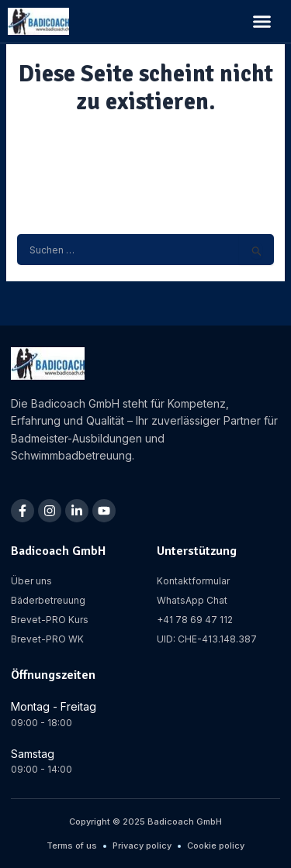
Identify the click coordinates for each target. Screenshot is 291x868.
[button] (262, 22)
